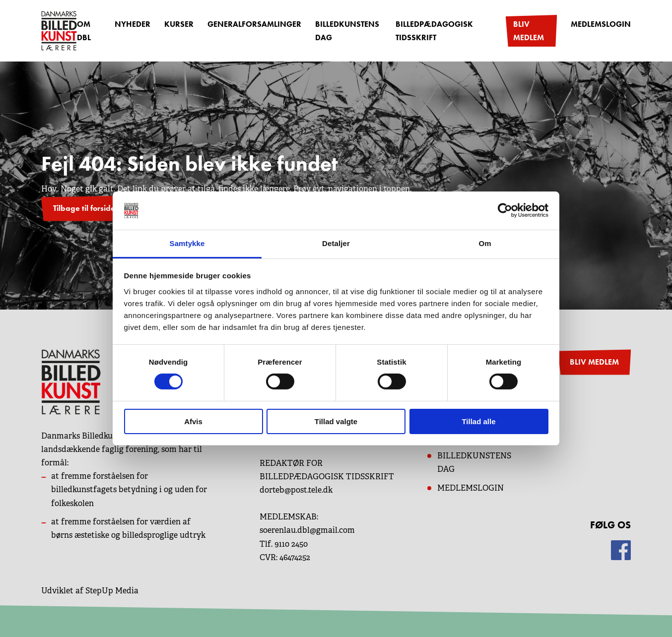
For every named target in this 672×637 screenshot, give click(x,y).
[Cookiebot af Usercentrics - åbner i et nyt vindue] (505, 210)
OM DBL (84, 31)
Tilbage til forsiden (86, 208)
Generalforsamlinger (254, 24)
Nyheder (133, 24)
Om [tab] (485, 243)
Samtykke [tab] (187, 243)
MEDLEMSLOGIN (470, 488)
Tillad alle (478, 421)
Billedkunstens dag (347, 31)
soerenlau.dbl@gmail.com (307, 530)
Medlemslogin (601, 24)
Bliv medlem (529, 31)
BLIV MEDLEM (594, 362)
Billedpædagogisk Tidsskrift (434, 31)
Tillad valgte (336, 421)
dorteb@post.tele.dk (296, 490)
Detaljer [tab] (336, 243)
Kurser (179, 24)
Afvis (193, 421)
